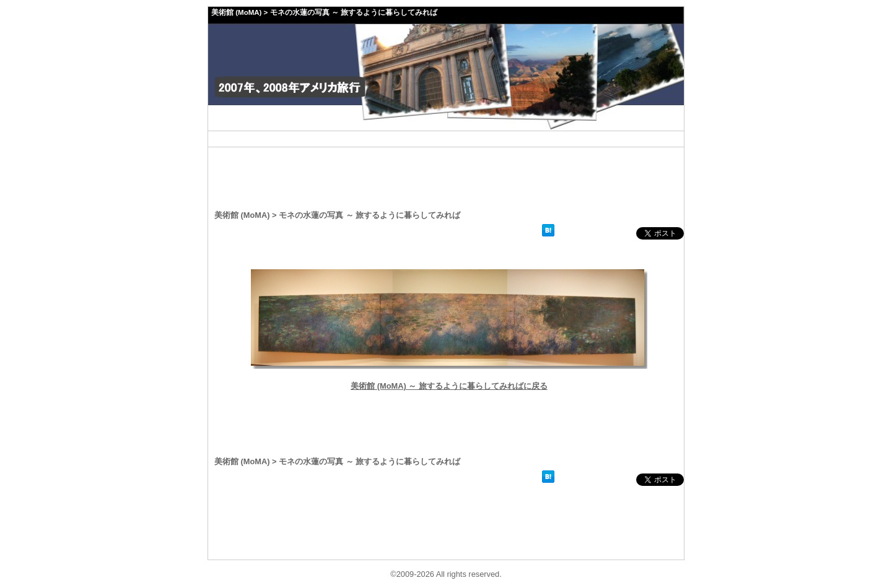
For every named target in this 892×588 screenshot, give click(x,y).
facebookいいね (597, 233)
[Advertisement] (446, 139)
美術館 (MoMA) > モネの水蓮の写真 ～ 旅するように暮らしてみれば (324, 12)
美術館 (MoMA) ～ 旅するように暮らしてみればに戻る (449, 386)
